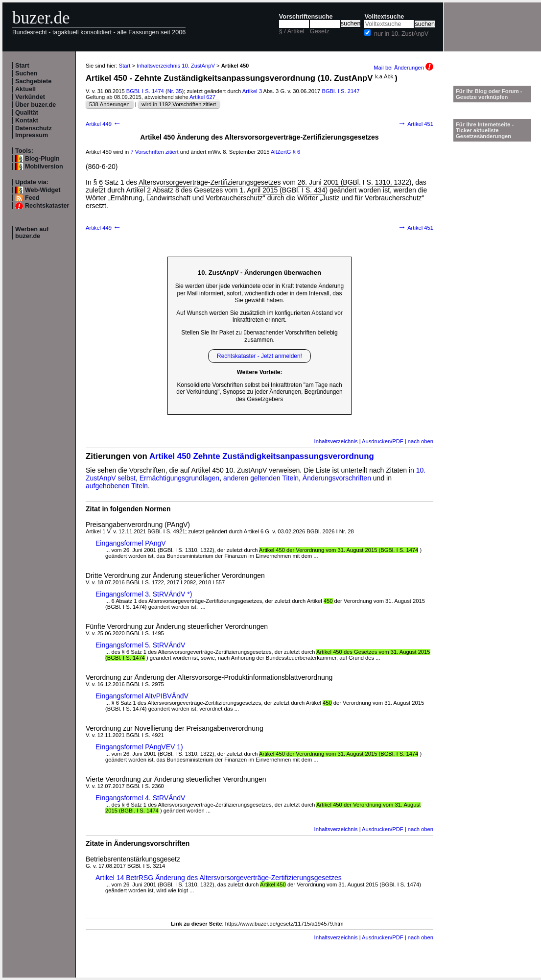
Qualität (27, 113)
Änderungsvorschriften (337, 478)
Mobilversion (44, 167)
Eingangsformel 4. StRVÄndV (140, 798)
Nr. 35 (175, 91)
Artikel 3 (252, 91)
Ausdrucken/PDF (383, 441)
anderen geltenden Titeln (261, 478)
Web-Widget (43, 190)
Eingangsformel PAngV (131, 543)
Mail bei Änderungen (403, 68)
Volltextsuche (384, 17)
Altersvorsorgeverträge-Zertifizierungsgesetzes (210, 182)
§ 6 (297, 152)
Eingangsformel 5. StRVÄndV (140, 645)
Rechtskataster (47, 206)
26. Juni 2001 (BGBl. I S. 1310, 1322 (353, 182)
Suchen (26, 73)
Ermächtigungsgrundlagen (179, 478)
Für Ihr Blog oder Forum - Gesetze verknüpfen (489, 94)
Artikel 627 (202, 97)
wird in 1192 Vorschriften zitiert (179, 104)
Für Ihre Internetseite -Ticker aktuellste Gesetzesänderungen (485, 130)
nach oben (421, 441)
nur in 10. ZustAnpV (401, 34)
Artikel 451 (416, 124)
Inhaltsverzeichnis (336, 441)
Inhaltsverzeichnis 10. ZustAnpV (176, 66)
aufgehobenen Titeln (117, 486)
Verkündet (30, 97)
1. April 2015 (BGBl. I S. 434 (282, 190)
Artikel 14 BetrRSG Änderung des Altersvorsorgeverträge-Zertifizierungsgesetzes (219, 878)
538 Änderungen (109, 104)
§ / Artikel (292, 31)
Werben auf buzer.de (32, 233)
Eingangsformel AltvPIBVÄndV (142, 696)
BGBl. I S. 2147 (341, 91)
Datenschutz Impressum (34, 132)
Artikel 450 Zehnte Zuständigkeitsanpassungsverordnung (262, 456)
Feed (32, 198)
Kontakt (27, 120)
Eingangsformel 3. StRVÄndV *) (144, 594)
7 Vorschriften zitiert (154, 152)
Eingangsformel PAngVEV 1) (139, 747)
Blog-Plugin (42, 159)
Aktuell (25, 89)
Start (22, 66)
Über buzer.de (35, 105)
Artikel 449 (104, 124)
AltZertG (281, 152)
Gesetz (320, 31)
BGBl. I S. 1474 (145, 91)
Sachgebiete (33, 81)
